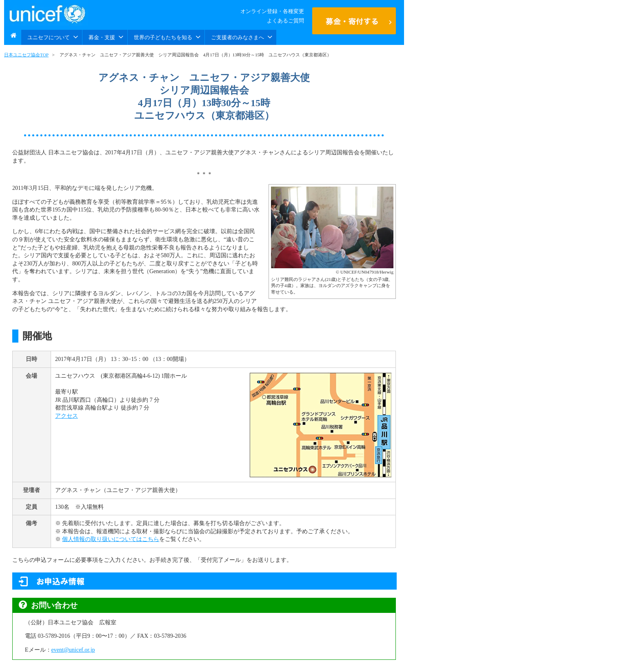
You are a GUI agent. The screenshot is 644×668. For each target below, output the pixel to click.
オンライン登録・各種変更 (272, 11)
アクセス (67, 416)
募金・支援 (106, 37)
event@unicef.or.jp (73, 650)
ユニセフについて (53, 37)
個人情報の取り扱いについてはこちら (111, 539)
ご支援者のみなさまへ (242, 37)
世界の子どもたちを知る (167, 37)
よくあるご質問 (285, 21)
